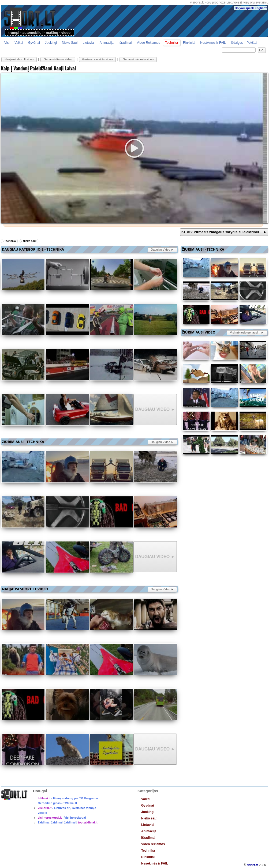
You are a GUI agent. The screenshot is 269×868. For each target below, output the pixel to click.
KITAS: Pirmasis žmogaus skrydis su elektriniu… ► (224, 232)
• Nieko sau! (29, 241)
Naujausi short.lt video (19, 59)
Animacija (107, 43)
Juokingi (51, 43)
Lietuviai (89, 43)
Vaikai (19, 43)
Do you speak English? (251, 8)
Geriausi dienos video (58, 59)
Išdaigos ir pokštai (244, 43)
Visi (7, 43)
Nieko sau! (70, 43)
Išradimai (125, 43)
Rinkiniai (189, 43)
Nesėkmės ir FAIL (213, 43)
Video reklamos (148, 43)
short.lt (253, 865)
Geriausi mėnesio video (138, 59)
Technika (172, 43)
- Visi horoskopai (62, 818)
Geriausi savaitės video (98, 59)
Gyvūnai (34, 43)
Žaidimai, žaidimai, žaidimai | (68, 822)
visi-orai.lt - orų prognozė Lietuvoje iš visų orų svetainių (229, 2)
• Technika (9, 241)
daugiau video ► (162, 250)
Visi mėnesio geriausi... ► (247, 332)
